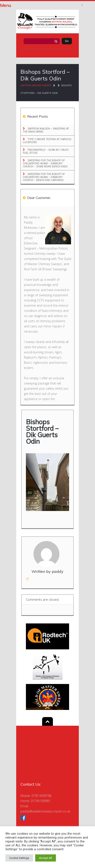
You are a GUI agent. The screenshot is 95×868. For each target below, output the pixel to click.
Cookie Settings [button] (19, 858)
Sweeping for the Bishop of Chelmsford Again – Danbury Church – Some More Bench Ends (45, 163)
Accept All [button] (46, 858)
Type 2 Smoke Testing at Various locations (47, 141)
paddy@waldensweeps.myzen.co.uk (45, 811)
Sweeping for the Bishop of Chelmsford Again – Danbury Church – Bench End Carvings (44, 177)
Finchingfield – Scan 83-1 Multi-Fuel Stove (46, 151)
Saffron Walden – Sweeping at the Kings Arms (46, 130)
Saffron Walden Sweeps (36, 86)
